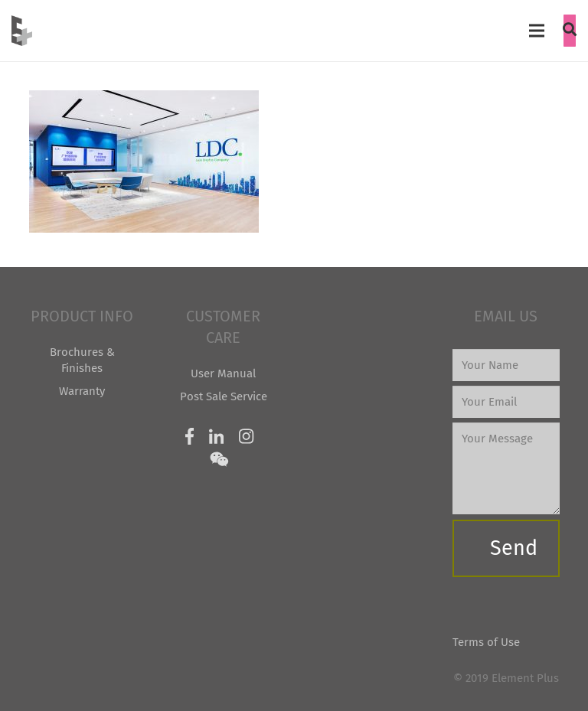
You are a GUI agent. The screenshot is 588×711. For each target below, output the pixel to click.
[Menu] (537, 31)
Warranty (82, 391)
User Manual (223, 373)
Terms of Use (486, 642)
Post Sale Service (224, 396)
